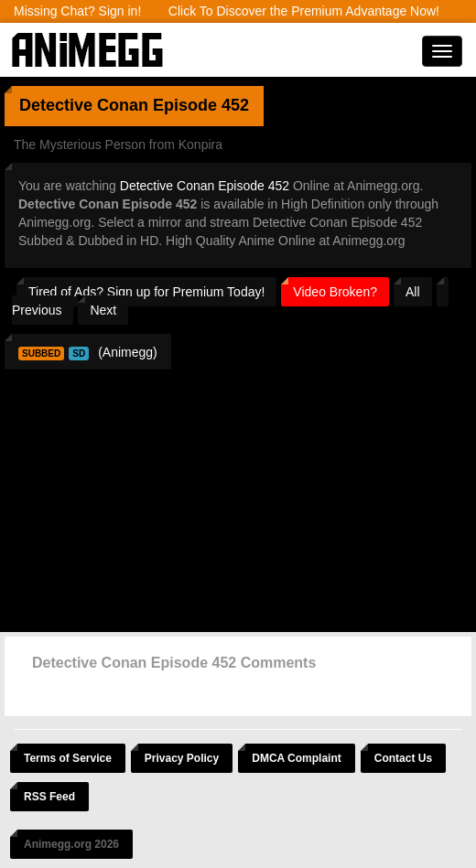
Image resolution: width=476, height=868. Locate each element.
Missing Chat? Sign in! (77, 11)
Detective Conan (84, 105)
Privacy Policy (182, 758)
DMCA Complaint (297, 758)
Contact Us (403, 758)
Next (103, 310)
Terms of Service (68, 758)
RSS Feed (49, 797)
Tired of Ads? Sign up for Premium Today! (146, 292)
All (413, 292)
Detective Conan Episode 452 (205, 186)
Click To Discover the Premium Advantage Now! (304, 11)
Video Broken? (335, 292)
